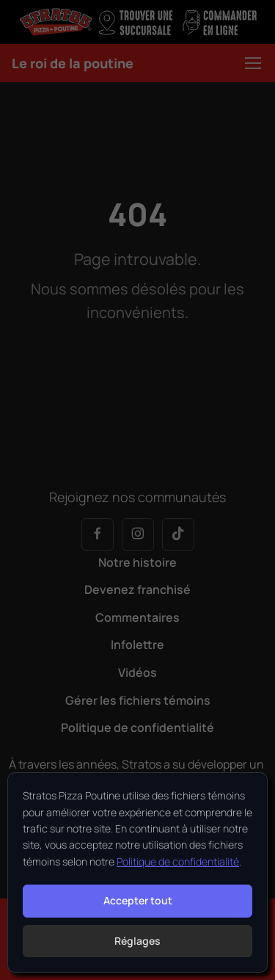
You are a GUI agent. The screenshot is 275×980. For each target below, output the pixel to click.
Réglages (137, 941)
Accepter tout (138, 900)
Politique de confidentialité (178, 861)
